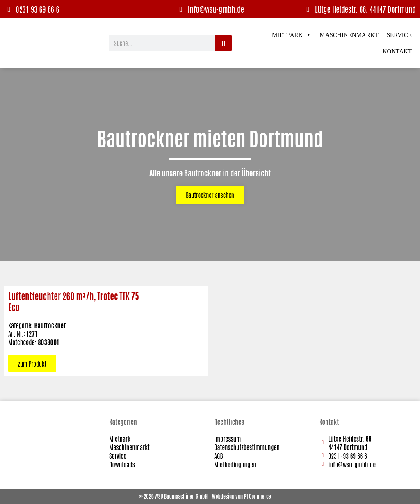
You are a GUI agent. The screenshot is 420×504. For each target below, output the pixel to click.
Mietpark (292, 35)
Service (399, 35)
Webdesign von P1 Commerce (242, 496)
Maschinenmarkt (349, 35)
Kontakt (397, 51)
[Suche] (224, 43)
